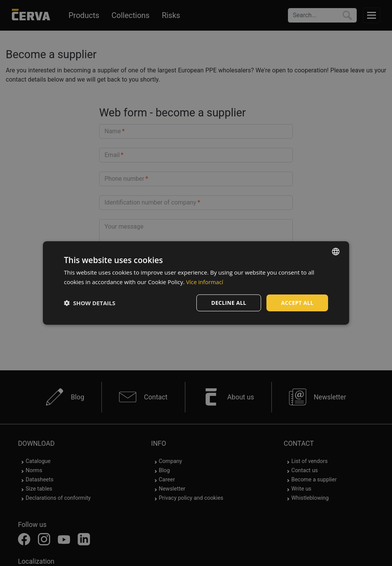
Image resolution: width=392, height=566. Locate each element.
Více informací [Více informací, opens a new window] (205, 282)
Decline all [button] (228, 303)
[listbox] (336, 252)
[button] (90, 303)
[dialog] (196, 283)
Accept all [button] (297, 303)
